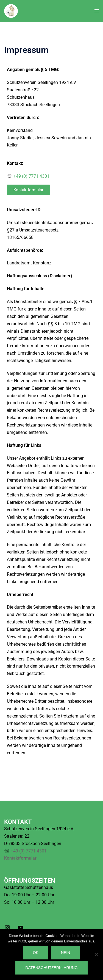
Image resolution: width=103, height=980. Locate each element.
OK (36, 953)
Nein (66, 953)
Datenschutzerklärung (51, 968)
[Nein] (96, 954)
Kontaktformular (20, 858)
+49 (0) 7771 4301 (31, 176)
